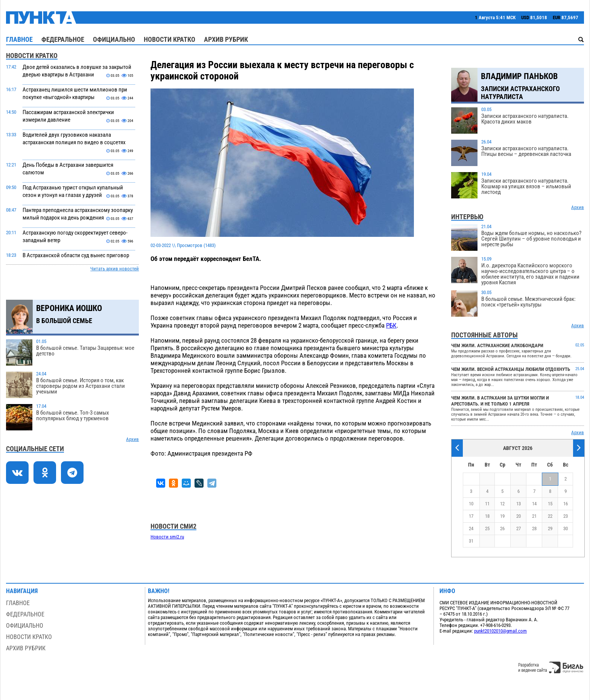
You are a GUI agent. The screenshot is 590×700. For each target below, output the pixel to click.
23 (566, 516)
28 (534, 528)
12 (502, 504)
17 (471, 516)
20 (519, 516)
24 (471, 528)
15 (550, 504)
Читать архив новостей (115, 269)
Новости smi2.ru (167, 537)
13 (519, 504)
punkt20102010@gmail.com (500, 631)
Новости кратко (170, 39)
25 (487, 528)
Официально (114, 39)
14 (534, 504)
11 (487, 504)
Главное (19, 39)
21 (534, 516)
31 (471, 541)
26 (502, 528)
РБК (391, 325)
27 (519, 528)
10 (471, 504)
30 (566, 528)
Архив (132, 439)
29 (550, 528)
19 (502, 516)
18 (487, 516)
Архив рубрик (226, 39)
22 (550, 516)
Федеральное (63, 39)
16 (566, 504)
